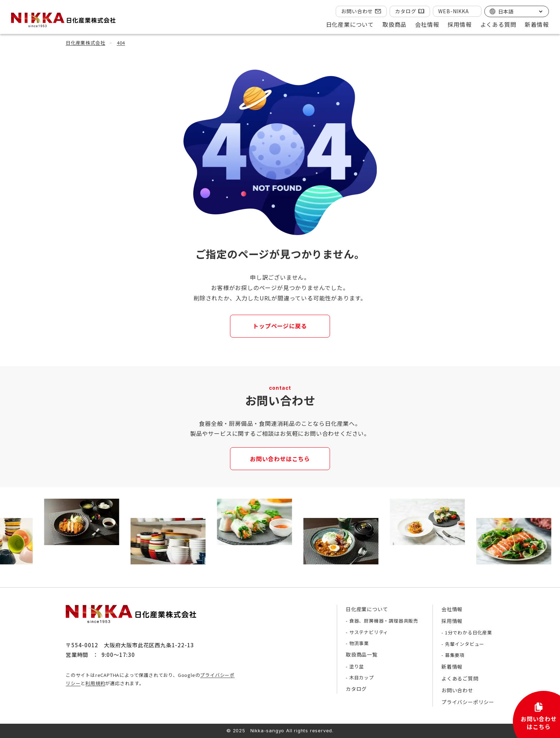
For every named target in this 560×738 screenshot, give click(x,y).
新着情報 (537, 24)
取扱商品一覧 (362, 654)
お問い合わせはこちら (280, 459)
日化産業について (367, 609)
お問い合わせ (357, 11)
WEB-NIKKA (453, 11)
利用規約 (95, 683)
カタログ (406, 11)
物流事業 (359, 643)
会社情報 (452, 609)
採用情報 (452, 621)
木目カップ (362, 677)
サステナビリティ (369, 632)
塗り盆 (357, 666)
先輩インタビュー (465, 644)
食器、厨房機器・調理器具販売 (384, 621)
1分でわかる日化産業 (469, 632)
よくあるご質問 (460, 678)
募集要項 (455, 655)
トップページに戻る (280, 326)
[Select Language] (520, 11)
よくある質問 (498, 24)
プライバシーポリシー (468, 702)
